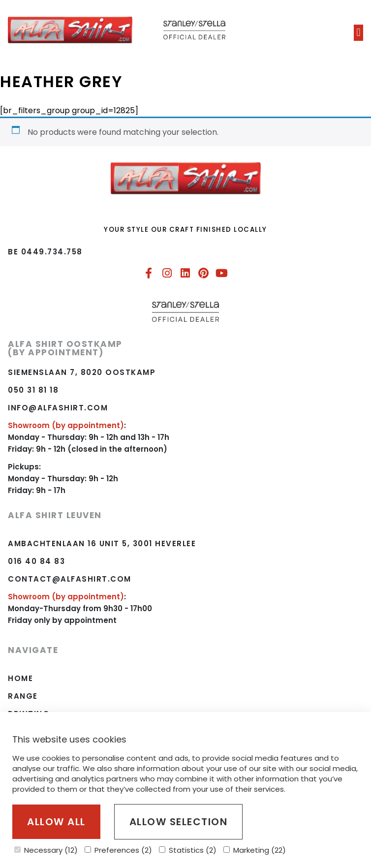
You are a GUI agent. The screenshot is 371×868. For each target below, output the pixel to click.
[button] (358, 33)
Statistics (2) (188, 850)
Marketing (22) (255, 850)
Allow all (56, 822)
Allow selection (179, 822)
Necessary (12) (46, 850)
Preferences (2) (118, 850)
